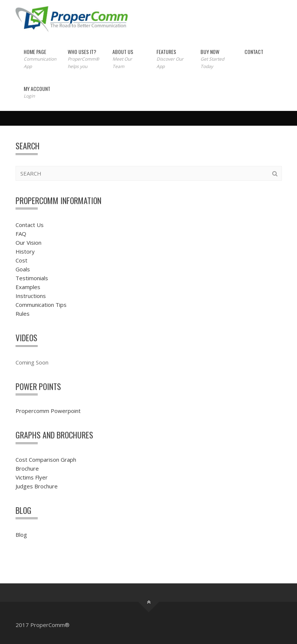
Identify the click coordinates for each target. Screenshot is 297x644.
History (25, 251)
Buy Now (214, 59)
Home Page (38, 59)
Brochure (27, 468)
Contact (254, 52)
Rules (23, 313)
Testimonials (32, 278)
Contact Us (30, 225)
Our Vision (28, 243)
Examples (28, 287)
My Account (37, 92)
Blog (21, 535)
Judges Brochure (37, 486)
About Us (126, 59)
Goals (23, 269)
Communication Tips (41, 305)
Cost (21, 260)
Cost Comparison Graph (46, 460)
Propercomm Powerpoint (48, 411)
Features (170, 59)
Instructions (31, 296)
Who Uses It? (82, 59)
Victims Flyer (32, 477)
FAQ (21, 234)
